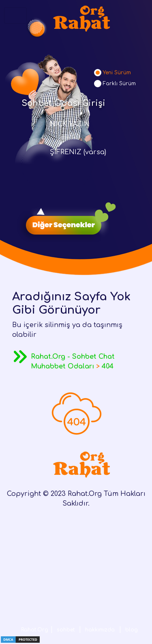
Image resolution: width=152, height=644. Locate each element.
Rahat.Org (35, 630)
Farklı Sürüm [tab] (119, 84)
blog (132, 630)
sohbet (66, 630)
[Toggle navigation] (15, 15)
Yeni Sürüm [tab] (117, 73)
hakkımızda (100, 630)
